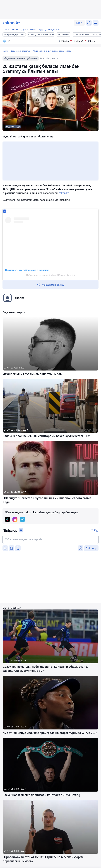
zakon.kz (64, 193)
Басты (5, 51)
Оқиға (33, 30)
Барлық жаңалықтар (20, 51)
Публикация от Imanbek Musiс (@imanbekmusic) (51, 275)
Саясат (6, 30)
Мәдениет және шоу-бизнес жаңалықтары (52, 51)
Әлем (15, 30)
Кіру (96, 530)
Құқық (42, 30)
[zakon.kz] (11, 23)
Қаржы (24, 30)
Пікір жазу (91, 548)
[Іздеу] (89, 23)
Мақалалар (54, 30)
